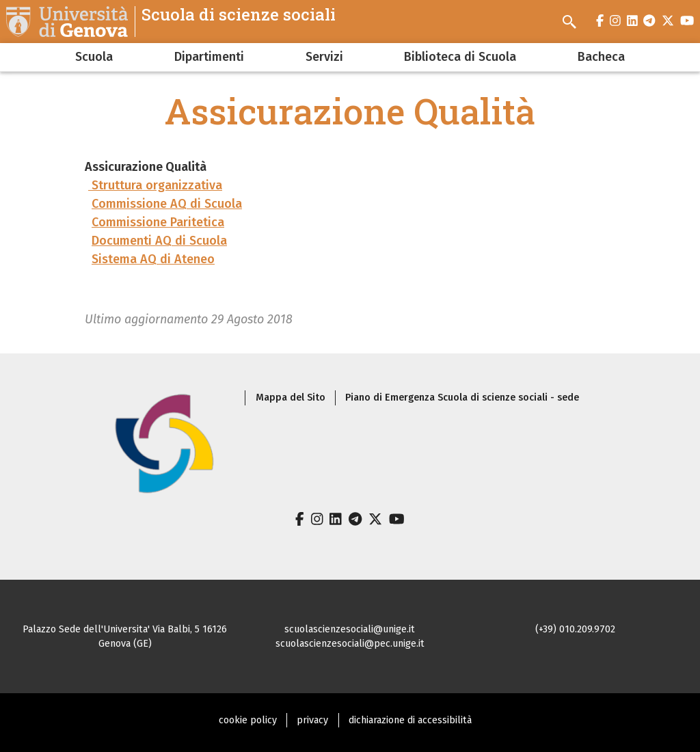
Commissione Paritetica (158, 222)
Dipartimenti (209, 57)
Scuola (94, 57)
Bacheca (601, 57)
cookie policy (248, 720)
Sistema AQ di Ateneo (153, 259)
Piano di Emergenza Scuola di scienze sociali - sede (462, 398)
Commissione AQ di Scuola (167, 204)
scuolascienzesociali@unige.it (350, 629)
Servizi (324, 57)
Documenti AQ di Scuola (159, 241)
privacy (312, 720)
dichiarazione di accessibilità (410, 720)
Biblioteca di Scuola (460, 57)
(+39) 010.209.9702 (575, 629)
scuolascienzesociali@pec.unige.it (350, 644)
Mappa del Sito (291, 398)
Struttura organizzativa (155, 185)
